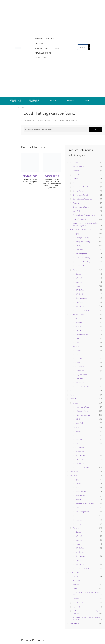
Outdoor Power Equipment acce (84, 215)
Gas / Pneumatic (81, 298)
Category (76, 234)
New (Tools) (74, 472)
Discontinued (75, 391)
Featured (73, 395)
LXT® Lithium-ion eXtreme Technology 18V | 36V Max (87, 612)
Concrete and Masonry (83, 407)
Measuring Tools (81, 254)
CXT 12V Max (80, 290)
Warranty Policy (43, 48)
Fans (77, 488)
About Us (39, 39)
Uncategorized (75, 624)
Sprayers (79, 520)
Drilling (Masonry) (79, 191)
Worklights (79, 524)
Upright (78, 343)
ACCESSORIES (89, 101)
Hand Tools (79, 250)
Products (51, 39)
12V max (78, 274)
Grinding (78, 246)
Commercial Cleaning (77, 314)
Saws (77, 516)
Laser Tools (79, 423)
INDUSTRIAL (52, 101)
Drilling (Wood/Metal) (80, 195)
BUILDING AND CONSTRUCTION (16, 101)
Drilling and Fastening (83, 242)
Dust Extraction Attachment (83, 199)
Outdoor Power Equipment (85, 504)
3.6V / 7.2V (79, 278)
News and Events (43, 53)
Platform (76, 270)
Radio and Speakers (82, 512)
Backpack (79, 322)
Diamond (76, 183)
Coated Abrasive (79, 175)
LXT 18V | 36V (80, 306)
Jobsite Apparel (81, 492)
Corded (78, 286)
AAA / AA (79, 282)
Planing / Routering (79, 219)
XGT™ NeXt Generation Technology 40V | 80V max (87, 619)
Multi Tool (76, 211)
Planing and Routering (83, 258)
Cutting (75, 179)
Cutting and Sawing (82, 238)
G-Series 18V (80, 294)
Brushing (76, 171)
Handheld (79, 331)
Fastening (76, 203)
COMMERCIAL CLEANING (34, 101)
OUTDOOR (71, 101)
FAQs (56, 48)
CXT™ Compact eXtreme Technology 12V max (87, 594)
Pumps (78, 339)
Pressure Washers (82, 334)
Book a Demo (41, 58)
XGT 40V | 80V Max (82, 310)
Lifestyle (79, 500)
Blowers (78, 484)
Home (13, 108)
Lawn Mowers (80, 496)
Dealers (39, 43)
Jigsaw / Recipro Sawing (81, 207)
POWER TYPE (75, 572)
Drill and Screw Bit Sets (81, 187)
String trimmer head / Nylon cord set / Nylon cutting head (86, 224)
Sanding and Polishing (83, 262)
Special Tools (80, 266)
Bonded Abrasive (79, 167)
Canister (78, 326)
